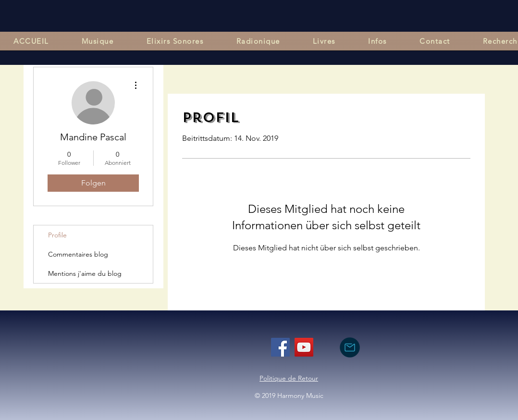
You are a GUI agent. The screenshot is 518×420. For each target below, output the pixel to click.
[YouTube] (304, 347)
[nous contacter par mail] (350, 347)
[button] (98, 41)
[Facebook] (280, 347)
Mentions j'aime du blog (85, 273)
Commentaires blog (78, 254)
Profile (57, 235)
